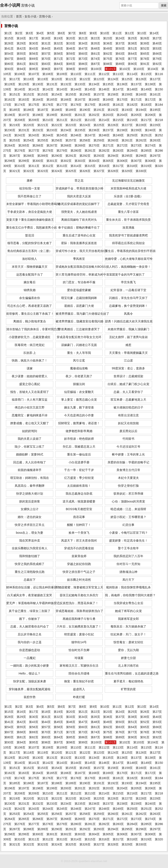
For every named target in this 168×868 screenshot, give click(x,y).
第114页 (132, 74)
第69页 (34, 59)
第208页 (20, 120)
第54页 (9, 54)
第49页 (108, 48)
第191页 (99, 110)
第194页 (141, 110)
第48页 (95, 48)
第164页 (38, 100)
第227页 (127, 125)
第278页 (48, 151)
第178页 (76, 105)
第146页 (104, 89)
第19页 (58, 38)
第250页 (132, 135)
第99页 (83, 69)
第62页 (108, 54)
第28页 (9, 43)
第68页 (21, 59)
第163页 (24, 100)
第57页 (46, 54)
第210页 (48, 120)
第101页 (111, 69)
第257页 (71, 140)
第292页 (85, 156)
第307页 (136, 161)
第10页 (105, 33)
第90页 (132, 64)
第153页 (43, 94)
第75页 (108, 59)
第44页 (46, 48)
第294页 (113, 156)
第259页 (99, 140)
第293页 (99, 156)
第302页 (66, 161)
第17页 (34, 38)
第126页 (141, 79)
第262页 (141, 140)
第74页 (95, 59)
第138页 (150, 84)
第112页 (104, 74)
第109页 (62, 74)
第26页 (145, 38)
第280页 (76, 151)
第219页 (15, 125)
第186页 (29, 110)
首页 (19, 16)
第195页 (155, 110)
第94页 (21, 69)
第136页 (122, 84)
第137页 (136, 84)
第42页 (21, 48)
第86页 (83, 64)
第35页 (95, 43)
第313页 (62, 166)
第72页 (71, 59)
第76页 (120, 59)
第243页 (34, 135)
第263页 (155, 140)
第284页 (132, 151)
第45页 (58, 48)
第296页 (141, 156)
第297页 (155, 156)
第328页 (113, 171)
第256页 (57, 140)
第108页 (48, 74)
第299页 (24, 161)
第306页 (122, 161)
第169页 (108, 100)
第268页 (66, 145)
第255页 (43, 140)
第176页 (48, 105)
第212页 (76, 120)
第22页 (95, 38)
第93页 (9, 69)
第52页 (145, 48)
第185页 (15, 110)
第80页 (9, 64)
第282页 (104, 151)
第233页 (52, 130)
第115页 (146, 74)
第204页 (122, 115)
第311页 (34, 166)
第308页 (150, 161)
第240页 (150, 130)
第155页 (71, 94)
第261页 (127, 140)
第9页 (93, 33)
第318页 (132, 166)
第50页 (120, 48)
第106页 (20, 74)
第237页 (108, 130)
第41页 (9, 48)
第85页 (71, 64)
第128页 (10, 84)
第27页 (157, 38)
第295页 (127, 156)
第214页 (104, 120)
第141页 (34, 89)
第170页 (122, 100)
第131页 (52, 84)
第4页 (40, 33)
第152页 (29, 94)
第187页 (43, 110)
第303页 (80, 161)
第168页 (94, 100)
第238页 (122, 130)
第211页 (62, 120)
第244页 (48, 135)
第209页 (34, 120)
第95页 (34, 69)
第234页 (66, 130)
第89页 (120, 64)
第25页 (132, 38)
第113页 (118, 74)
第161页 (155, 94)
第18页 (46, 38)
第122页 (85, 79)
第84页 (58, 64)
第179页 (90, 105)
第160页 (141, 94)
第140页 (20, 89)
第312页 (48, 166)
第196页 (10, 115)
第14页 (154, 33)
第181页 (118, 105)
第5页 (51, 33)
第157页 (99, 94)
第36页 (108, 43)
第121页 (71, 79)
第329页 (127, 171)
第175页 (34, 105)
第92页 (157, 64)
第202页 (94, 115)
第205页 (136, 115)
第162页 (10, 100)
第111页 (90, 74)
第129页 (24, 84)
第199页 (52, 115)
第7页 (72, 33)
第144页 (76, 89)
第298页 (10, 161)
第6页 (61, 33)
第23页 (108, 38)
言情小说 (45, 16)
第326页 (85, 171)
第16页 (21, 38)
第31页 (46, 43)
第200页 (66, 115)
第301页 (52, 161)
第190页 (85, 110)
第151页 (15, 94)
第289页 (43, 156)
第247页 (90, 135)
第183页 (146, 105)
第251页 (146, 135)
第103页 (139, 69)
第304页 (94, 161)
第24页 (120, 38)
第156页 (85, 94)
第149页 (146, 89)
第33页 (71, 43)
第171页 (136, 100)
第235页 (80, 130)
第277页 (34, 151)
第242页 (20, 135)
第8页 (83, 33)
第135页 (108, 84)
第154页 (57, 94)
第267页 (52, 145)
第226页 (113, 125)
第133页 (80, 84)
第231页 (24, 130)
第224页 (85, 125)
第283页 (118, 151)
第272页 (122, 145)
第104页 (153, 69)
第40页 (157, 43)
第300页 (38, 161)
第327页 (99, 171)
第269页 (80, 145)
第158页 (113, 94)
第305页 (108, 161)
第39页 (145, 43)
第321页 (15, 171)
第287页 (15, 156)
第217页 (146, 120)
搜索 (164, 5)
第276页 (20, 151)
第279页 (62, 151)
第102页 (125, 69)
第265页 (24, 145)
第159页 (127, 94)
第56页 (34, 54)
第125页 (127, 79)
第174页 (20, 105)
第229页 (155, 125)
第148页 (132, 89)
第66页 (157, 54)
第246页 (76, 135)
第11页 (117, 33)
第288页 (29, 156)
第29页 (21, 43)
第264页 (10, 145)
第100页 (96, 69)
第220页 (29, 125)
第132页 (66, 84)
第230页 (10, 130)
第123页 (99, 79)
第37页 (120, 43)
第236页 (94, 130)
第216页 (132, 120)
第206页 (150, 115)
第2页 (19, 33)
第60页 (83, 54)
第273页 (136, 145)
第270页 (94, 145)
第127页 (155, 79)
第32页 (58, 43)
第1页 (8, 33)
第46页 (71, 48)
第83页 (46, 64)
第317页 (118, 166)
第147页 (118, 89)
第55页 (21, 54)
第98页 (71, 69)
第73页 (83, 59)
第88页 (108, 64)
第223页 (71, 125)
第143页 (62, 89)
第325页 (71, 171)
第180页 (104, 105)
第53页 (157, 48)
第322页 (29, 171)
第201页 (80, 115)
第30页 (34, 43)
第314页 (76, 166)
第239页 (136, 130)
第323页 (43, 171)
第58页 (58, 54)
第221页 (43, 125)
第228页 (141, 125)
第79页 (157, 59)
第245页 (62, 135)
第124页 (113, 79)
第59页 (71, 54)
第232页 (38, 130)
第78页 (145, 59)
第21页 (83, 38)
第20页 (71, 38)
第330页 (141, 171)
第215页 (118, 120)
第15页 (9, 38)
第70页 (46, 59)
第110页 (76, 74)
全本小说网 (10, 5)
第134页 (94, 84)
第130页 (38, 84)
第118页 (29, 79)
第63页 (120, 54)
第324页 (57, 171)
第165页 (52, 100)
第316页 (104, 166)
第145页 (90, 89)
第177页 (62, 105)
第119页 (43, 79)
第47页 (83, 48)
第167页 (80, 100)
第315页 (90, 166)
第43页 (34, 48)
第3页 (29, 33)
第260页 (113, 140)
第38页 (132, 43)
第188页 (57, 110)
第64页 (132, 54)
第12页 (129, 33)
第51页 (132, 48)
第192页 (113, 110)
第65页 (145, 54)
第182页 (132, 105)
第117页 (15, 79)
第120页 (57, 79)
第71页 (58, 59)
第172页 (150, 100)
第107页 (34, 74)
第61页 (95, 54)
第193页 (127, 110)
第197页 (24, 115)
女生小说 (30, 16)
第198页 (38, 115)
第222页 (57, 125)
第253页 (15, 140)
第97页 (58, 69)
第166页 (66, 100)
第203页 (108, 115)
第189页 (71, 110)
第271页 (108, 145)
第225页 (99, 125)
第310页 (20, 166)
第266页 (38, 145)
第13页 (142, 33)
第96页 (46, 69)
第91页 (145, 64)
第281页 (90, 151)
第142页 (48, 89)
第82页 (34, 64)
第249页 (118, 135)
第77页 (132, 59)
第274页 (150, 145)
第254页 (29, 140)
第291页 (71, 156)
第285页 (146, 151)
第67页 (9, 59)
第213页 (90, 120)
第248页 (104, 135)
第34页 (83, 43)
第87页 (95, 64)
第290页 (57, 156)
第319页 (146, 166)
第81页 (21, 64)
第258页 (85, 140)
